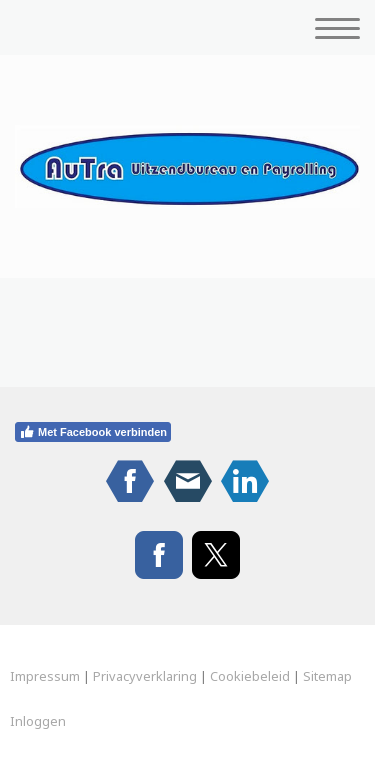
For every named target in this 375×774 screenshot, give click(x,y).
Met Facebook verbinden (93, 432)
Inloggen (38, 721)
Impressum (45, 676)
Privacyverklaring (145, 676)
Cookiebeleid (250, 676)
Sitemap (327, 676)
